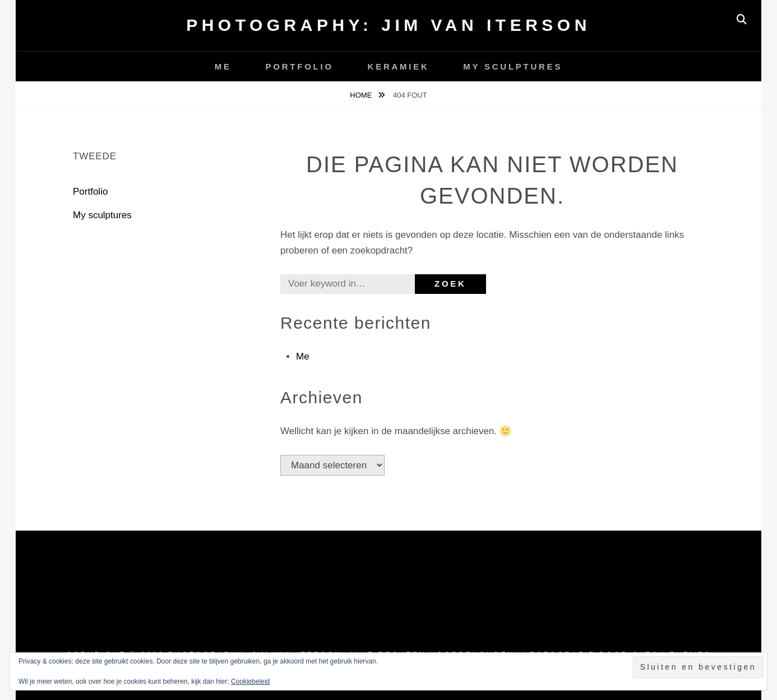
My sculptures (513, 66)
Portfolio (300, 66)
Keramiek (399, 66)
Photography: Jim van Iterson (388, 25)
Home (362, 95)
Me (223, 66)
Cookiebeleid (250, 681)
